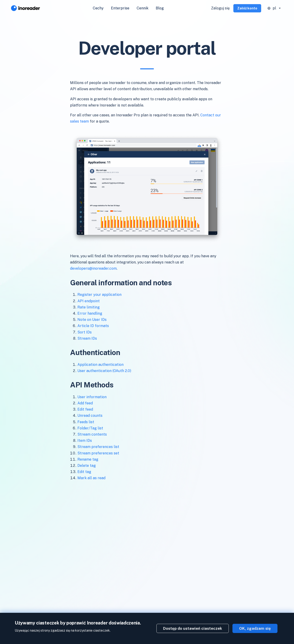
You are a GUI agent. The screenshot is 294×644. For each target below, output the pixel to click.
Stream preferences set (98, 453)
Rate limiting (89, 307)
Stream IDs (87, 338)
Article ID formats (93, 326)
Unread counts (90, 416)
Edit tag (84, 472)
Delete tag (87, 466)
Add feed (85, 403)
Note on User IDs (92, 320)
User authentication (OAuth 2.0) (104, 371)
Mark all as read (91, 478)
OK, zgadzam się (255, 628)
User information (92, 397)
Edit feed (85, 409)
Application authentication (100, 365)
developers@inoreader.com (93, 268)
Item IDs (85, 441)
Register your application (99, 295)
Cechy (98, 8)
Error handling (90, 313)
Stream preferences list (98, 447)
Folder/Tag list (90, 428)
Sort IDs (85, 332)
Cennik (143, 8)
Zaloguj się (220, 8)
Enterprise (120, 8)
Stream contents (92, 434)
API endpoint (89, 301)
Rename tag (88, 459)
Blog (160, 8)
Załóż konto (247, 8)
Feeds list (86, 422)
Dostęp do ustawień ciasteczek (193, 628)
